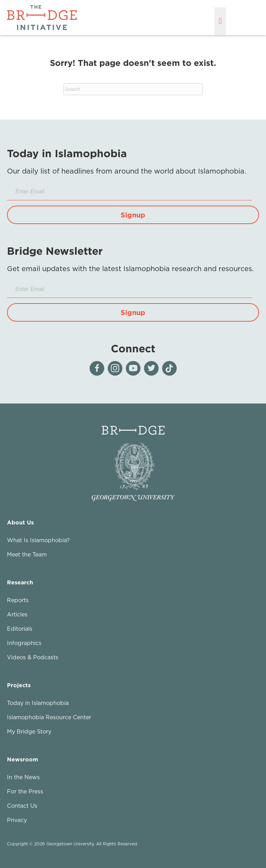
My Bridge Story (29, 731)
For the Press (25, 791)
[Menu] (220, 21)
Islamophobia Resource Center (49, 717)
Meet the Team (27, 554)
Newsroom (22, 759)
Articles (17, 614)
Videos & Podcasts (33, 657)
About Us (20, 522)
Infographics (24, 643)
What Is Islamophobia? (38, 540)
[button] (133, 215)
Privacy (17, 820)
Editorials (20, 629)
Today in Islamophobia (38, 703)
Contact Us (22, 806)
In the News (23, 777)
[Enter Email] (130, 192)
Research (20, 582)
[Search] (133, 89)
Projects (19, 685)
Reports (18, 600)
